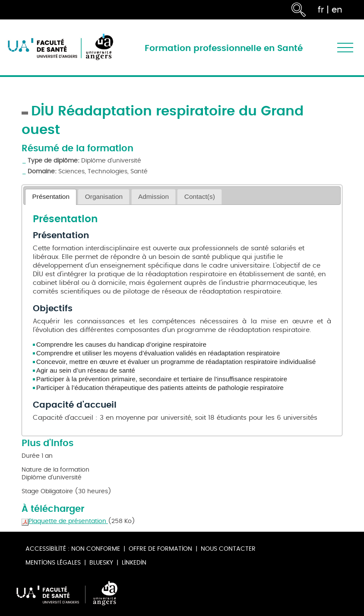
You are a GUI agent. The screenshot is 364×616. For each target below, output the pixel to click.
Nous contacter (228, 549)
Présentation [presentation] (51, 196)
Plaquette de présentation (65, 521)
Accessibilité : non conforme (73, 549)
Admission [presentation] (154, 196)
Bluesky (101, 563)
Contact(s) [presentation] (200, 196)
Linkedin (134, 563)
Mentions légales (53, 563)
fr (321, 10)
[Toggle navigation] (345, 47)
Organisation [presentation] (104, 196)
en (337, 10)
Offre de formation (160, 549)
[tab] (51, 197)
